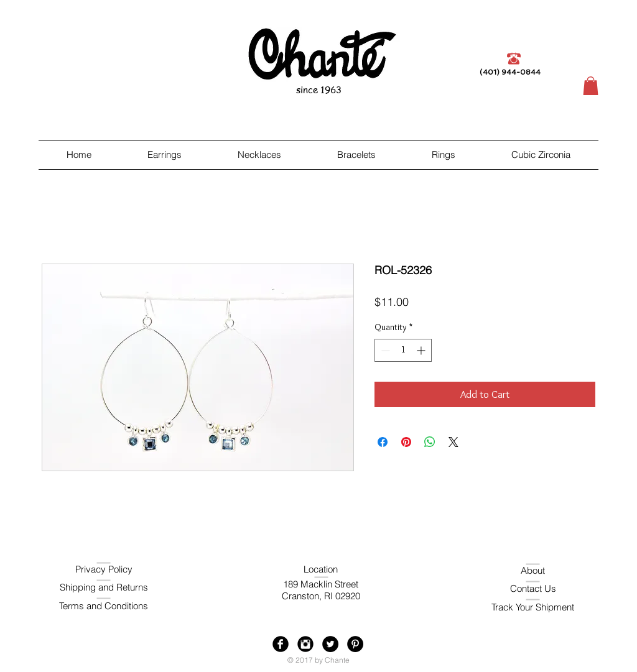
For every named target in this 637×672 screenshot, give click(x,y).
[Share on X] (453, 442)
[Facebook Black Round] (281, 644)
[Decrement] (384, 350)
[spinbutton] (403, 350)
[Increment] (422, 350)
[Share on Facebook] (383, 442)
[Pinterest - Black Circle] (355, 644)
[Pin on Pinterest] (406, 442)
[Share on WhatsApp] (430, 442)
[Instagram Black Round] (305, 644)
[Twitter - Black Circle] (330, 644)
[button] (591, 86)
